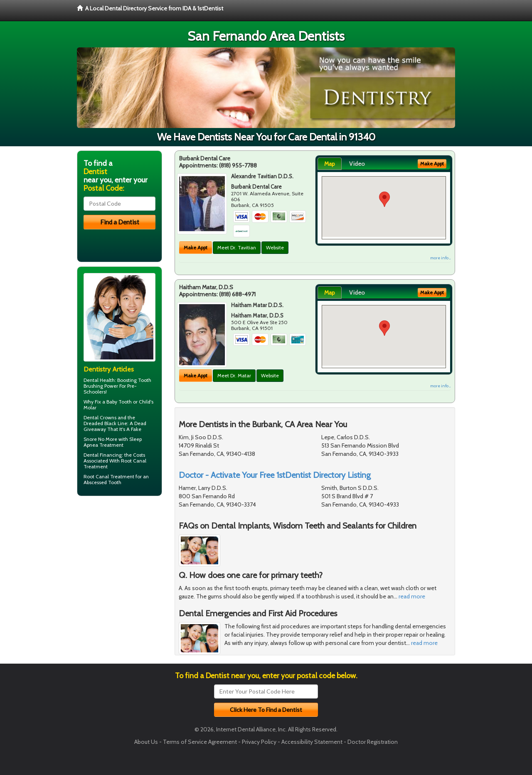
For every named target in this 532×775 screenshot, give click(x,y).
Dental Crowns (100, 417)
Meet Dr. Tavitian (237, 247)
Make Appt (196, 247)
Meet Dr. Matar (234, 375)
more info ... (440, 258)
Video (357, 164)
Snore (90, 439)
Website (275, 247)
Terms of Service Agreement (200, 742)
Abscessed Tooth (102, 482)
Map (330, 164)
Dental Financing (103, 455)
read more (412, 596)
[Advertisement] (119, 567)
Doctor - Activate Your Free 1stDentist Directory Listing (275, 475)
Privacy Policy (259, 742)
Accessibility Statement (312, 742)
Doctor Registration (373, 742)
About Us (146, 742)
